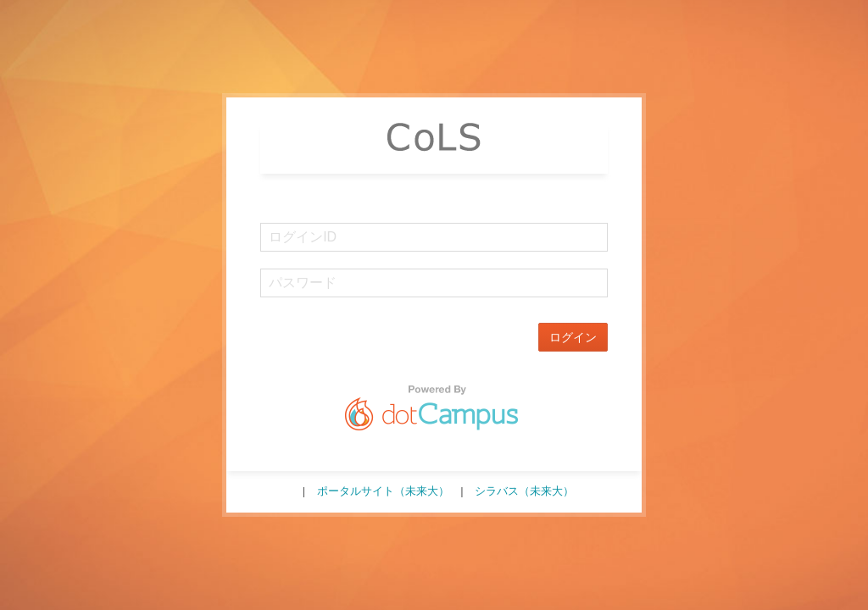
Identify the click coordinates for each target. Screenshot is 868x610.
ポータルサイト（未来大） (383, 491)
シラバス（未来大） (524, 491)
